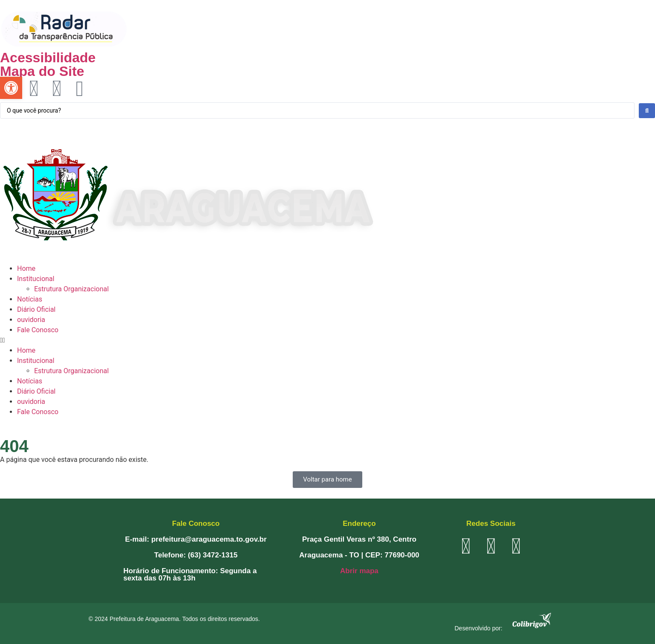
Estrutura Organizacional (71, 289)
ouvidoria (31, 320)
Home (26, 268)
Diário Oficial (36, 309)
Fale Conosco (38, 330)
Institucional (36, 279)
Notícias (30, 299)
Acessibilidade (48, 58)
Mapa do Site (42, 71)
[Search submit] (647, 111)
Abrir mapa (359, 571)
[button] (327, 340)
